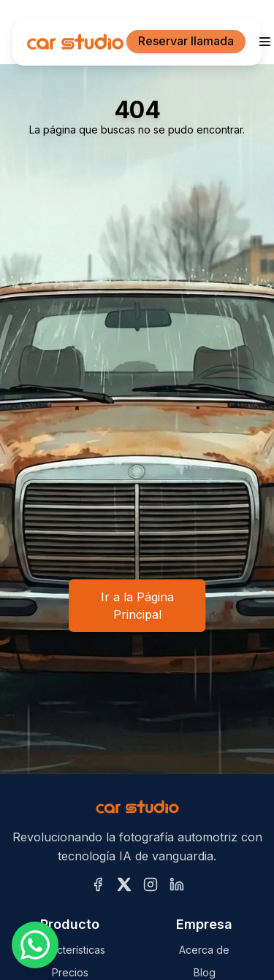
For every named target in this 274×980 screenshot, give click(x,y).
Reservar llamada (186, 41)
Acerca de (204, 950)
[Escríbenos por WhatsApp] (35, 945)
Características (70, 950)
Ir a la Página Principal (137, 606)
